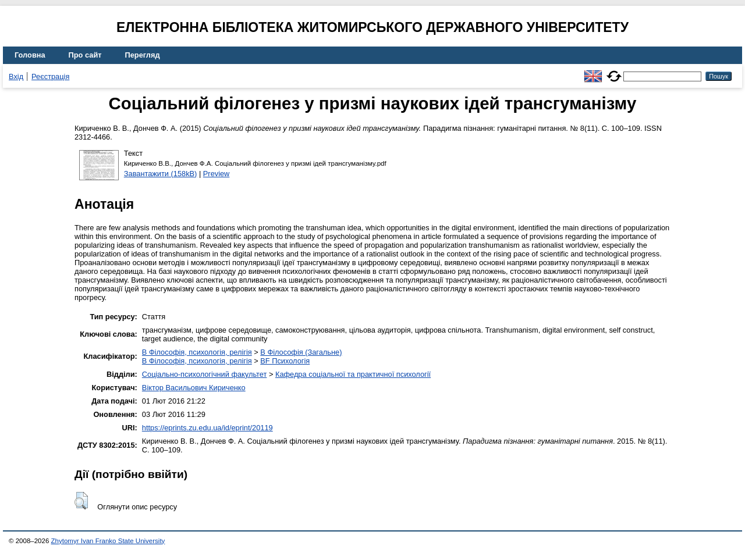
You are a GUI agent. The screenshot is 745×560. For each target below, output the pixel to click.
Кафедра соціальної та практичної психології (353, 374)
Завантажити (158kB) (161, 174)
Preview (217, 174)
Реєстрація (50, 76)
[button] (81, 501)
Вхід (16, 76)
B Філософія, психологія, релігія (197, 352)
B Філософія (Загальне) (301, 352)
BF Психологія (285, 361)
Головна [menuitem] (30, 55)
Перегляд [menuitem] (143, 55)
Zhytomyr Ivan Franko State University (108, 541)
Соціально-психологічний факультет (205, 374)
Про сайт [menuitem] (85, 55)
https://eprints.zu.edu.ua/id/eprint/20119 (207, 428)
